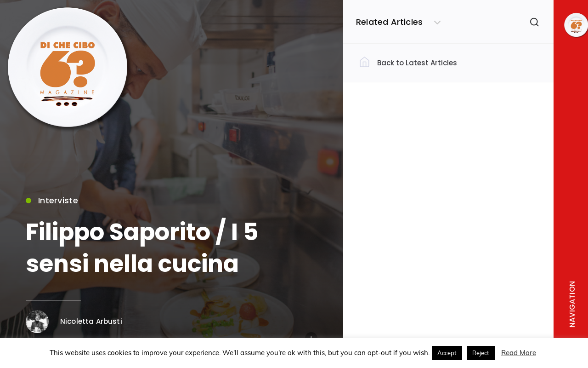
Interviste (52, 202)
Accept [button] (447, 353)
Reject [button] (481, 353)
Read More (519, 353)
